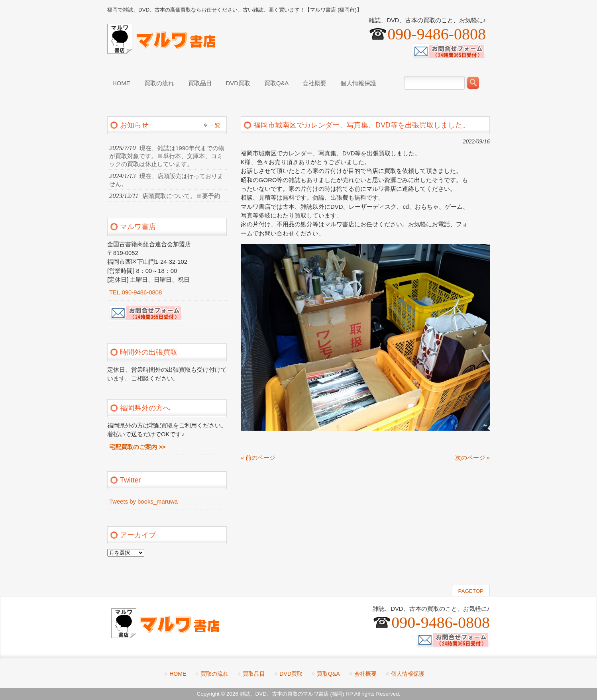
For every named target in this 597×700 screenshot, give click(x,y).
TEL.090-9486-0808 (136, 292)
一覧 (215, 125)
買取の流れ (214, 674)
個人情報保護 (408, 674)
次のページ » (472, 458)
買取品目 (254, 674)
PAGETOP (471, 591)
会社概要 (365, 674)
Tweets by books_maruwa (143, 502)
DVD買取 (291, 674)
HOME (178, 674)
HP (349, 694)
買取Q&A (328, 674)
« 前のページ (258, 458)
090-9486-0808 (437, 34)
